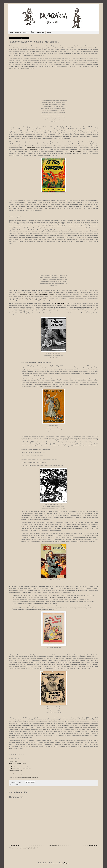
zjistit (38, 127)
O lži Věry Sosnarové (14, 761)
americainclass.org (27, 777)
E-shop (49, 32)
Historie (25, 32)
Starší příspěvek (93, 845)
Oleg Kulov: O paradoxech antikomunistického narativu (21, 767)
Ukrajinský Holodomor (74, 151)
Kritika (11, 32)
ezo (14, 785)
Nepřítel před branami (40, 294)
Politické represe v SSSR (32, 150)
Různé (32, 32)
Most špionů (23, 294)
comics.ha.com (35, 777)
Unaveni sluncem (24, 298)
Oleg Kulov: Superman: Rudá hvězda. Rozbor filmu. (20, 769)
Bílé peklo (30, 294)
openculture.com (19, 777)
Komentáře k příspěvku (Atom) (29, 848)
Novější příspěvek (14, 845)
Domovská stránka (54, 845)
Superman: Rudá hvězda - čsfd (15, 771)
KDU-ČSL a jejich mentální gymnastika (17, 763)
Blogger (66, 863)
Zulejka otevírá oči (41, 298)
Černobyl (53, 294)
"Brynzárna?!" (40, 32)
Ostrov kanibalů (31, 148)
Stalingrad (32, 298)
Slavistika (18, 32)
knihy (76, 298)
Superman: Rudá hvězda (62, 303)
